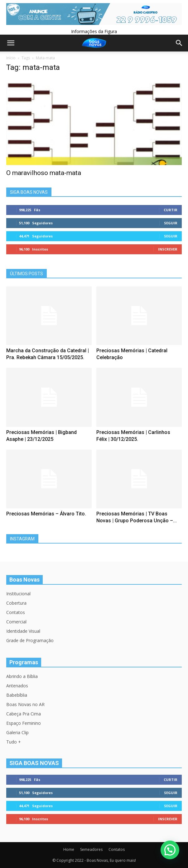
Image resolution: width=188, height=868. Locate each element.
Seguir (171, 223)
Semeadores (91, 849)
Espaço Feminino (24, 723)
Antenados (17, 686)
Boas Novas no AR (25, 704)
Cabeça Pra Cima (24, 714)
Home (69, 849)
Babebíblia (17, 695)
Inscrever (168, 249)
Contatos (16, 612)
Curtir (171, 210)
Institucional (18, 594)
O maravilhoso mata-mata (44, 173)
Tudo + (14, 742)
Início (11, 58)
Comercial (16, 622)
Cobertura (16, 603)
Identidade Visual (23, 631)
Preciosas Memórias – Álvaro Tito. (46, 514)
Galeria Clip (17, 732)
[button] (170, 850)
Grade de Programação (30, 640)
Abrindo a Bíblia (22, 676)
